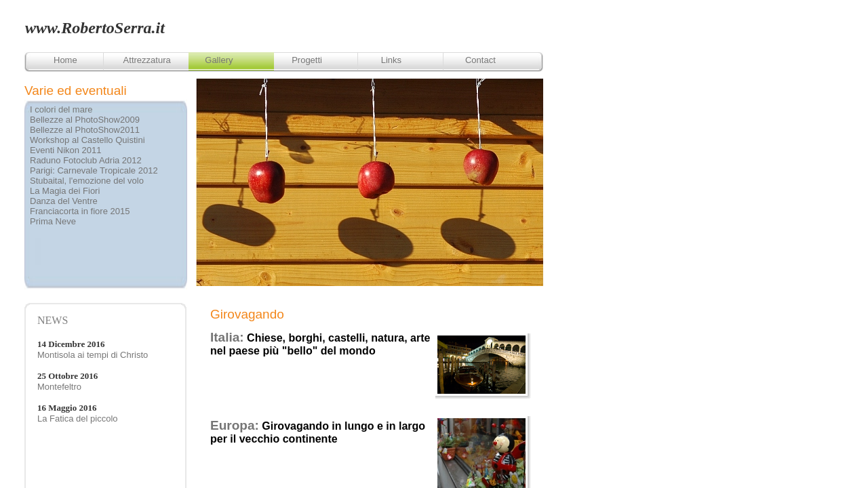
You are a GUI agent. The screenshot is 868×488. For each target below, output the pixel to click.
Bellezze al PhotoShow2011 (85, 130)
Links (391, 60)
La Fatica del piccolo (78, 419)
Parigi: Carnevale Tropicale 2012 (94, 170)
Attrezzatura (147, 60)
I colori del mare (61, 109)
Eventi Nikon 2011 (66, 150)
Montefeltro (59, 387)
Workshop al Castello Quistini (87, 140)
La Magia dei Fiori (65, 191)
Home (65, 60)
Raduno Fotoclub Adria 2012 (86, 160)
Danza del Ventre (64, 201)
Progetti (308, 60)
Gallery (219, 60)
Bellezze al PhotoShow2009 (85, 120)
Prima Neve (53, 221)
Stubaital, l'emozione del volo (87, 181)
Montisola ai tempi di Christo (93, 355)
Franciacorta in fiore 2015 (80, 211)
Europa (232, 425)
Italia (225, 337)
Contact (480, 60)
